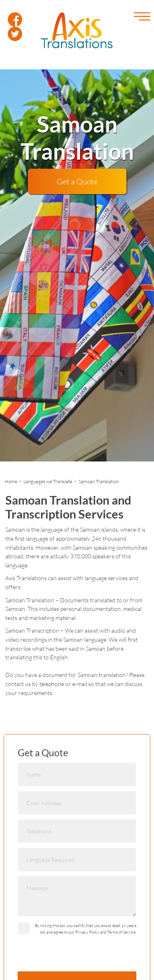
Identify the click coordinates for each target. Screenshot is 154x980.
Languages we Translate (48, 481)
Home (11, 481)
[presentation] (80, 955)
